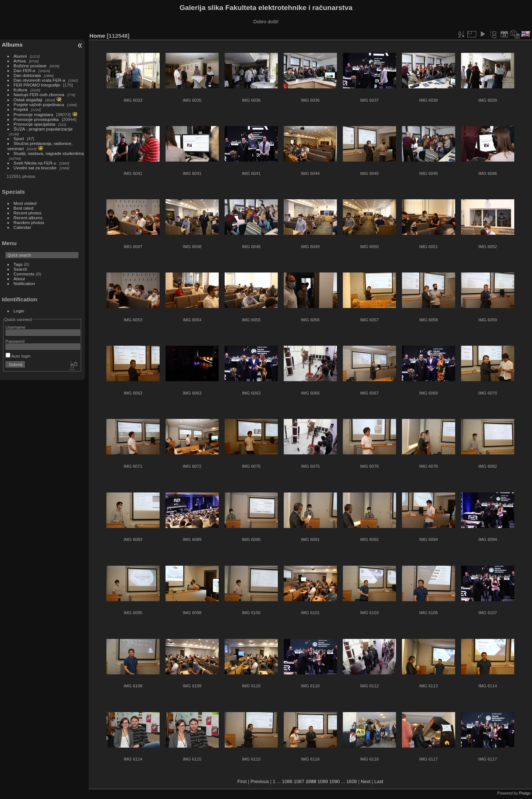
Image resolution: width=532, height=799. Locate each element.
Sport (19, 138)
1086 (287, 781)
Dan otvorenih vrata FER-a (40, 80)
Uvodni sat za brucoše (35, 168)
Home (97, 36)
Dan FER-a (25, 70)
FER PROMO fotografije (37, 85)
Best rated (24, 208)
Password (15, 341)
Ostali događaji (28, 100)
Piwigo (525, 793)
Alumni (20, 56)
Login (19, 311)
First (242, 781)
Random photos (29, 222)
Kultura (21, 90)
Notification (24, 283)
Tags (18, 264)
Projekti (21, 109)
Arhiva (20, 61)
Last (379, 781)
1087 (299, 781)
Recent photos (28, 213)
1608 (351, 781)
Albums (12, 45)
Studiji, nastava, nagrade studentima (49, 153)
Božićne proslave (30, 66)
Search (21, 269)
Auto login (18, 356)
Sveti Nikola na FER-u (35, 163)
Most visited (25, 203)
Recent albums (28, 218)
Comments (24, 274)
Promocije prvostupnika (36, 119)
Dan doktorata (27, 75)
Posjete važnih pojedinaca (39, 104)
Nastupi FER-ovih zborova (39, 94)
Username (16, 327)
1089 (323, 781)
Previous (260, 781)
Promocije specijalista (35, 124)
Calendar (23, 227)
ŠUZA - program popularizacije (43, 129)
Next (365, 781)
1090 (334, 781)
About (19, 279)
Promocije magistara (33, 114)
